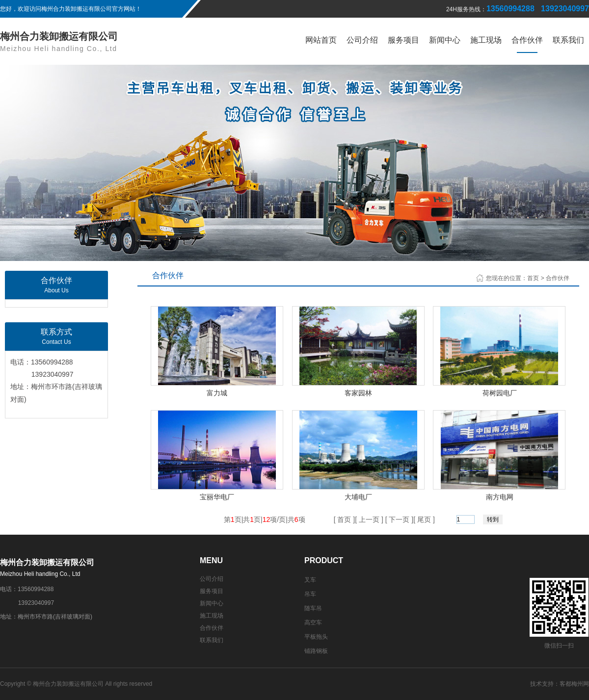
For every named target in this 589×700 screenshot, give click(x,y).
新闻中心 (445, 40)
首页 (533, 278)
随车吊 (313, 608)
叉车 (310, 580)
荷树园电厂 (500, 393)
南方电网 (500, 497)
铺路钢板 (316, 651)
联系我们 (568, 40)
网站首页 (321, 40)
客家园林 (358, 393)
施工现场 (486, 40)
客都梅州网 (574, 684)
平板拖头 (316, 637)
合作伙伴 (527, 40)
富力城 (217, 393)
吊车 (310, 594)
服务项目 (403, 40)
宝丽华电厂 (217, 497)
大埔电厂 (358, 497)
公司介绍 (362, 40)
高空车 (313, 622)
